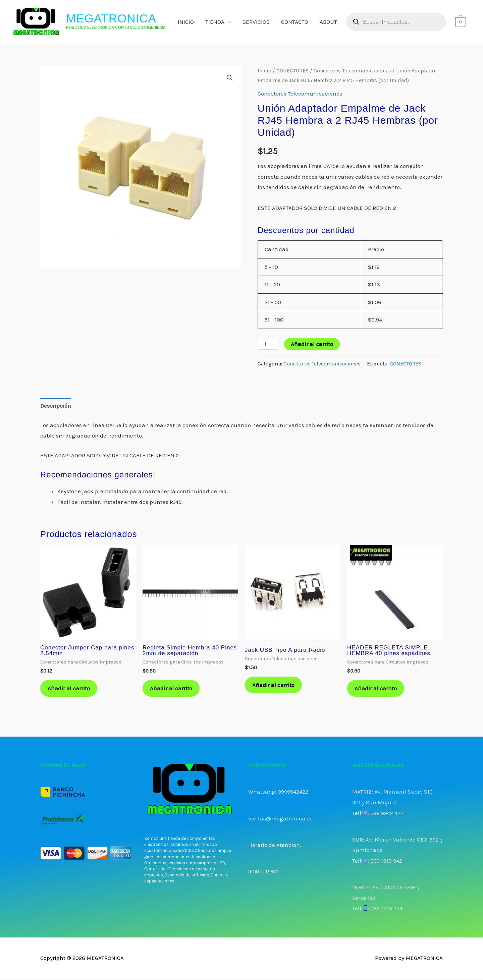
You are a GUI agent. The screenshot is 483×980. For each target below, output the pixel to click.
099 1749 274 (386, 910)
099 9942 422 (387, 814)
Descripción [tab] (56, 406)
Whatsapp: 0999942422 (278, 793)
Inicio (264, 71)
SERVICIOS (256, 22)
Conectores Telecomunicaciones (352, 71)
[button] (230, 78)
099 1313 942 (386, 862)
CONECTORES (292, 71)
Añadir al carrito (312, 344)
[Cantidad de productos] (268, 344)
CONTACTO (295, 22)
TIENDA (215, 22)
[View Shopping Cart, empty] (460, 22)
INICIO (186, 22)
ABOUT (328, 22)
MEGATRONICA (111, 18)
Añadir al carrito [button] (70, 689)
